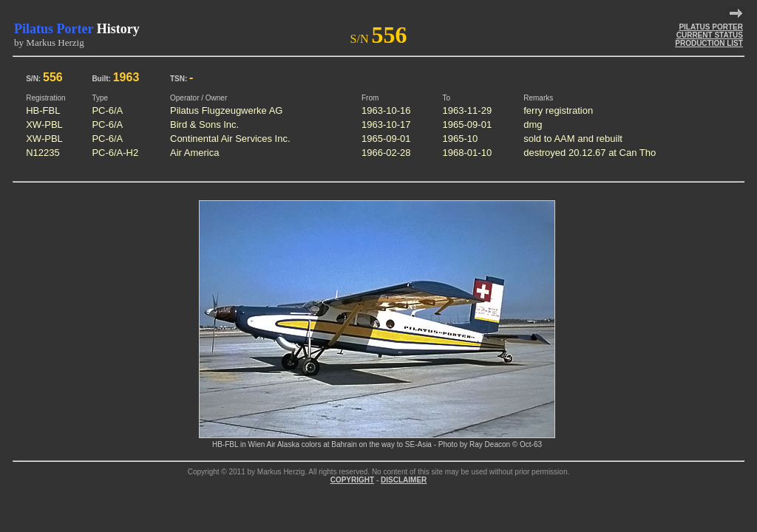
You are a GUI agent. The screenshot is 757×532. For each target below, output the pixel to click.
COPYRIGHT (352, 480)
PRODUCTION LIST (709, 43)
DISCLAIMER (404, 480)
